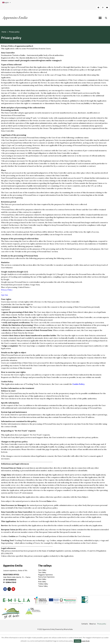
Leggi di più (85, 641)
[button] (100, 18)
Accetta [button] (78, 641)
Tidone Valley (43, 586)
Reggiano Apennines (45, 575)
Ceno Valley (42, 570)
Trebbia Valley (43, 584)
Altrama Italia (68, 629)
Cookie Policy (78, 384)
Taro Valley (42, 572)
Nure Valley (42, 579)
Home (4, 32)
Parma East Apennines (46, 577)
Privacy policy (102, 624)
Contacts (85, 624)
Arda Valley (42, 582)
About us (93, 624)
